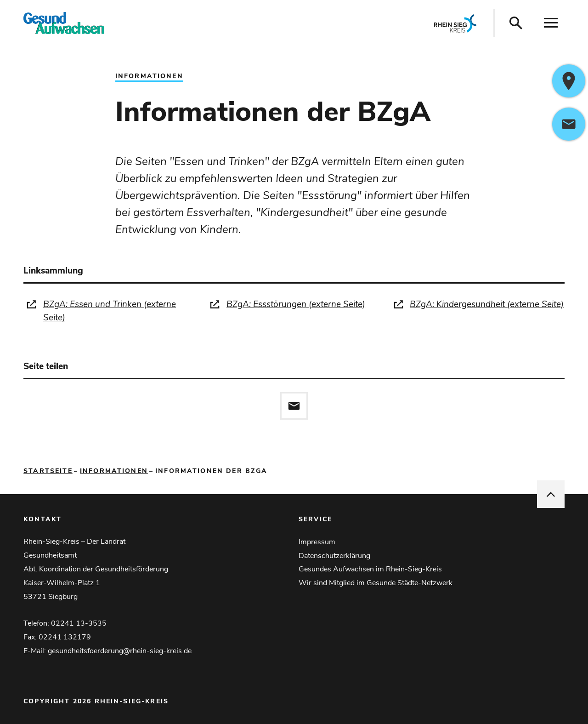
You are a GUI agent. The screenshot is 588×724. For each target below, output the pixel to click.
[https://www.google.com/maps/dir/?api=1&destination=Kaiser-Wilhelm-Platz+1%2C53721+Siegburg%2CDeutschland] (569, 81)
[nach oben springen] (551, 494)
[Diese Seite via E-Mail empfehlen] (294, 406)
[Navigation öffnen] (551, 23)
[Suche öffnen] (516, 23)
